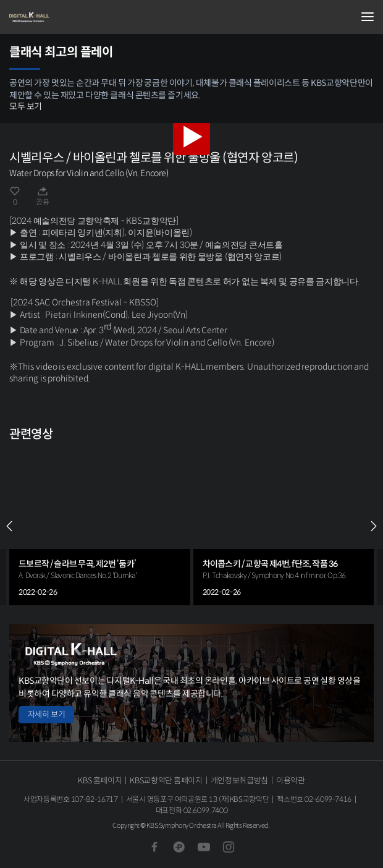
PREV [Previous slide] (9, 526)
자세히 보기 (46, 714)
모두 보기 (26, 106)
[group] (100, 526)
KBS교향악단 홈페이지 (166, 781)
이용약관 (291, 781)
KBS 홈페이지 (100, 781)
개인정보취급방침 (239, 781)
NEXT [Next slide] (374, 526)
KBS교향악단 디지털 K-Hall (71, 17)
